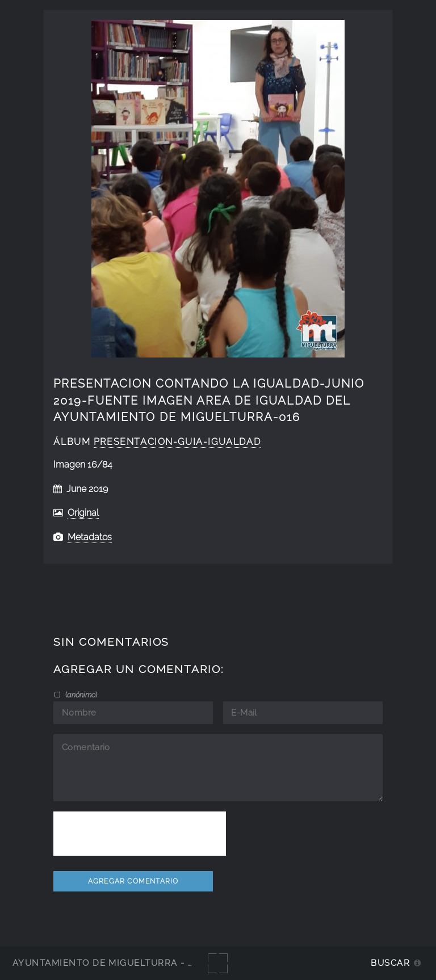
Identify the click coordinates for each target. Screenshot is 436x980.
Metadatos (90, 537)
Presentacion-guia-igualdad (177, 442)
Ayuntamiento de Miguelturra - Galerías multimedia (156, 963)
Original (83, 513)
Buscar (390, 963)
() (80, 695)
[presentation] (140, 834)
